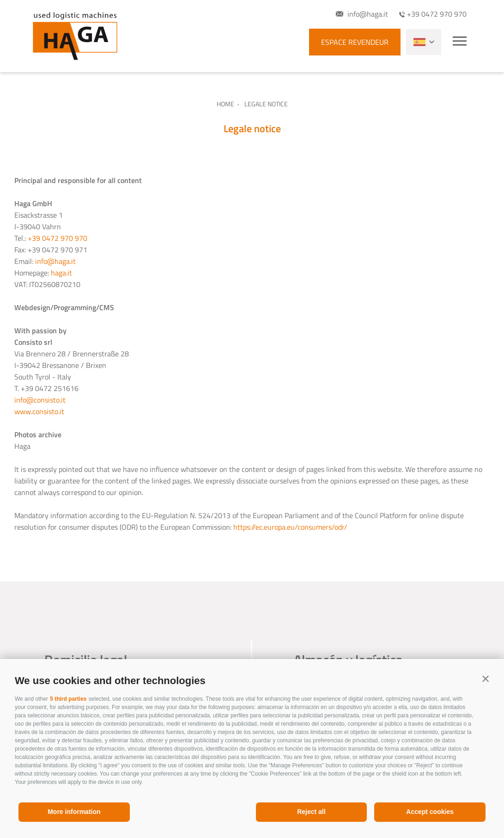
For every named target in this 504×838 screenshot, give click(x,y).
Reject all (311, 812)
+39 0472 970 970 (58, 238)
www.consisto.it (39, 411)
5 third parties (68, 699)
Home (225, 104)
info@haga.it (55, 261)
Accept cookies (430, 812)
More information (74, 812)
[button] (486, 679)
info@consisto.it (40, 400)
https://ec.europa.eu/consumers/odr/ (290, 527)
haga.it (61, 273)
